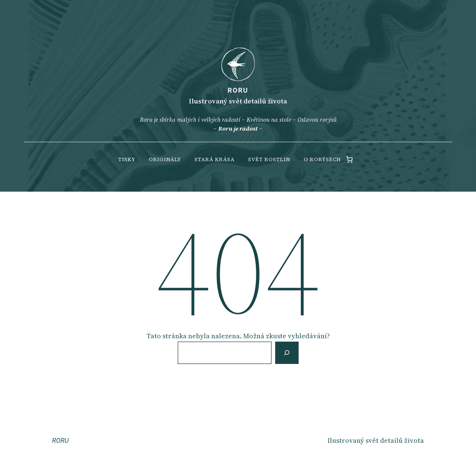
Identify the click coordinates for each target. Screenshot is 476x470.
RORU (238, 90)
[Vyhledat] (287, 353)
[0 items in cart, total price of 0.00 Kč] (349, 159)
